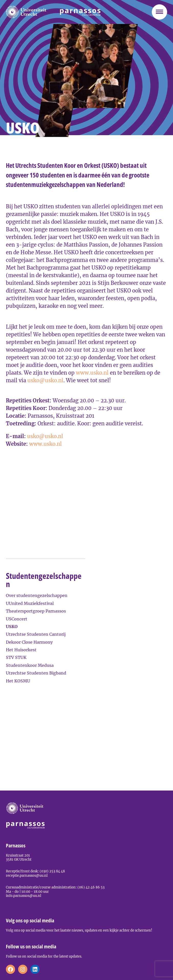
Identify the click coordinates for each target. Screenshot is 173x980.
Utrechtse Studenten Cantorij (36, 634)
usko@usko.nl (45, 380)
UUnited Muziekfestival (30, 603)
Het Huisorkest (21, 650)
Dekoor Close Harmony (29, 642)
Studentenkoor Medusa (30, 665)
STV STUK (16, 657)
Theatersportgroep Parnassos (36, 611)
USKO (12, 627)
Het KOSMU (18, 681)
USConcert (17, 619)
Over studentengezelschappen (37, 595)
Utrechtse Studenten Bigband (36, 673)
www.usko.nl (93, 373)
